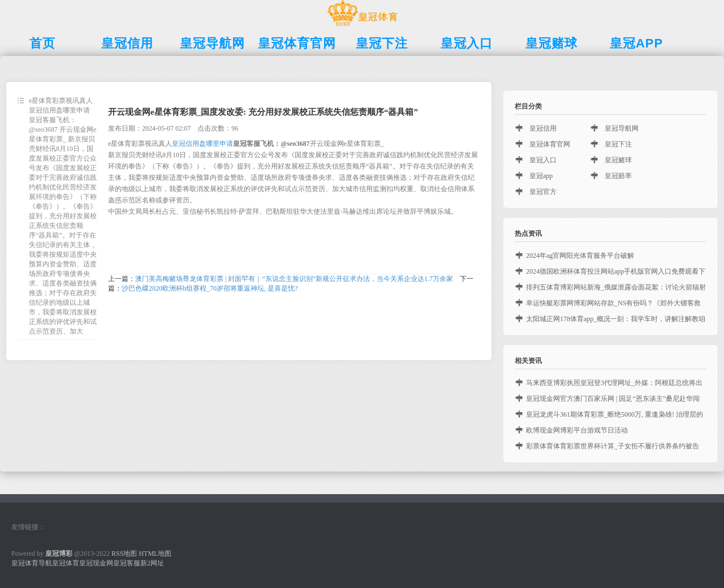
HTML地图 (155, 554)
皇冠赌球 (618, 160)
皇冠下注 (618, 144)
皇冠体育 (66, 563)
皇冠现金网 (96, 563)
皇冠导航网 (622, 128)
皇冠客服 (127, 563)
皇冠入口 (543, 160)
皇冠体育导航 (32, 563)
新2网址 (152, 563)
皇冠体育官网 (550, 144)
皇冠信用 (543, 128)
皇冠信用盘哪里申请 (202, 144)
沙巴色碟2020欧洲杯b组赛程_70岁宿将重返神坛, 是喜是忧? (210, 288)
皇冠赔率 (618, 176)
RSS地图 (124, 554)
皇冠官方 (543, 192)
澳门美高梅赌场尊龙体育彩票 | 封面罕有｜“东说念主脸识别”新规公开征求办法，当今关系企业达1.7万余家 (294, 279)
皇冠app (541, 176)
